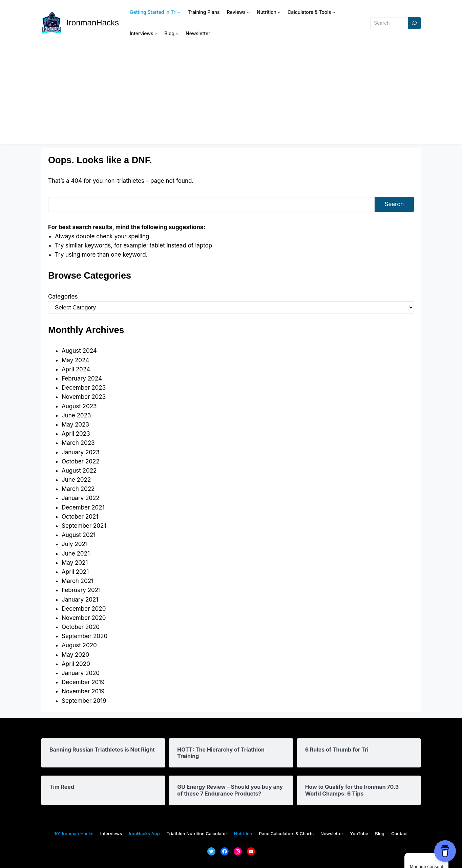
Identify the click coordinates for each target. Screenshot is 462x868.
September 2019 (84, 701)
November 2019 (83, 691)
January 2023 (81, 452)
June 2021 (76, 554)
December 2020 (84, 609)
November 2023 (84, 397)
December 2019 (83, 682)
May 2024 (75, 360)
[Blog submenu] (177, 34)
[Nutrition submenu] (279, 12)
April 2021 (75, 572)
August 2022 (79, 471)
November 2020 (84, 618)
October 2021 (80, 517)
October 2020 (81, 627)
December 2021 (83, 507)
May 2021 (75, 563)
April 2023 (76, 434)
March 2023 (78, 443)
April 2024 (76, 369)
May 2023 (75, 425)
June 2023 (76, 415)
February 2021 (81, 590)
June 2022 (76, 480)
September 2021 (84, 526)
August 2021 (79, 535)
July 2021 (75, 544)
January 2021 (80, 600)
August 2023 (79, 406)
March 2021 (78, 581)
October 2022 (81, 461)
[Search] (414, 23)
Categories (63, 297)
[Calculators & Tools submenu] (334, 12)
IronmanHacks (93, 23)
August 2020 (79, 645)
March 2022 (78, 489)
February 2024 (82, 378)
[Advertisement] (231, 97)
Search (394, 204)
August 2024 (79, 351)
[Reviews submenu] (248, 12)
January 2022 (81, 498)
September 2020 (85, 636)
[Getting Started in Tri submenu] (179, 12)
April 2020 (76, 664)
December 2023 (84, 388)
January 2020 (81, 673)
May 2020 (75, 655)
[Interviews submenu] (156, 34)
